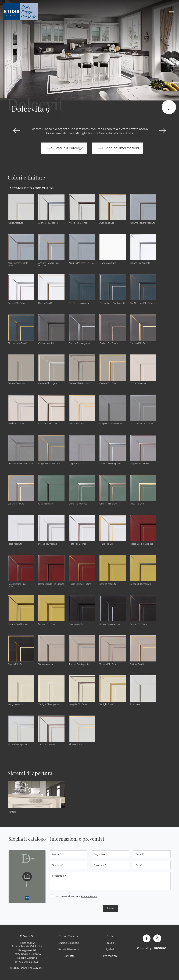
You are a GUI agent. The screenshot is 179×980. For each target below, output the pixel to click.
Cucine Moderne (69, 936)
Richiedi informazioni (117, 148)
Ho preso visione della (76, 896)
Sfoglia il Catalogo (64, 148)
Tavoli (110, 943)
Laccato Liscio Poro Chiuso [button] (31, 188)
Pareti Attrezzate (69, 949)
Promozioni (110, 956)
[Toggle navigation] (171, 12)
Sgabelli (110, 949)
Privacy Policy (89, 896)
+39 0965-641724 (29, 962)
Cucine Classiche (69, 943)
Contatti (69, 956)
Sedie (110, 936)
